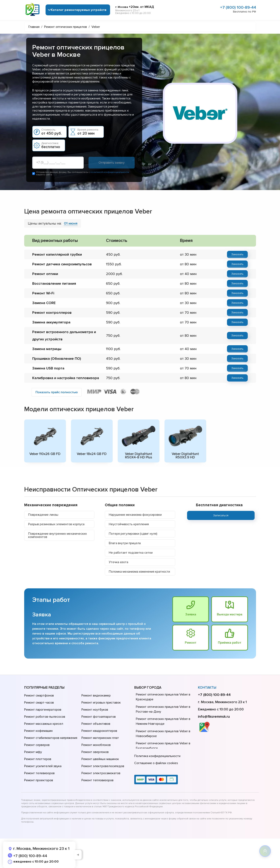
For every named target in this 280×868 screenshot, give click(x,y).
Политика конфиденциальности (157, 756)
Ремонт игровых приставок (101, 703)
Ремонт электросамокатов (101, 773)
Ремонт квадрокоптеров (99, 731)
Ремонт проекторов (39, 780)
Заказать (237, 254)
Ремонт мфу (33, 752)
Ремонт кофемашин (38, 731)
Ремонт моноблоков (96, 745)
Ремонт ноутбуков (95, 710)
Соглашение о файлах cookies (156, 763)
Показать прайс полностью (57, 392)
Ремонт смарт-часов (39, 703)
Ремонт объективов (96, 724)
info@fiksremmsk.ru (214, 716)
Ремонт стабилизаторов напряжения (51, 738)
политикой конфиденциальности (110, 172)
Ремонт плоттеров (38, 759)
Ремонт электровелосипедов (103, 766)
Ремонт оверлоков (95, 752)
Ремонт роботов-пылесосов (45, 717)
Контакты (207, 688)
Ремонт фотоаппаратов (99, 717)
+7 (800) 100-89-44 (238, 7)
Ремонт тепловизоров (97, 780)
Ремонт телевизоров (39, 773)
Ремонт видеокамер (96, 695)
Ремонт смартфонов (39, 695)
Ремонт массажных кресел (44, 724)
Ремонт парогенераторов (43, 710)
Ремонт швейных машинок (100, 759)
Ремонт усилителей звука (43, 766)
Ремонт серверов (37, 745)
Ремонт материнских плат (100, 738)
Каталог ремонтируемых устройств (79, 10)
